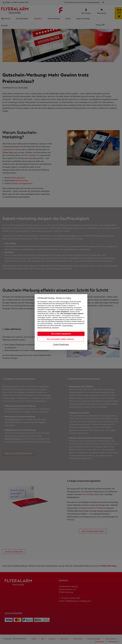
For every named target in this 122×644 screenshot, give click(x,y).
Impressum (55, 328)
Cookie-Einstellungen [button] (61, 344)
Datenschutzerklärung (44, 328)
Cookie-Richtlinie (67, 325)
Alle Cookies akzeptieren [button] (61, 334)
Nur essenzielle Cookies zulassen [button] (61, 339)
